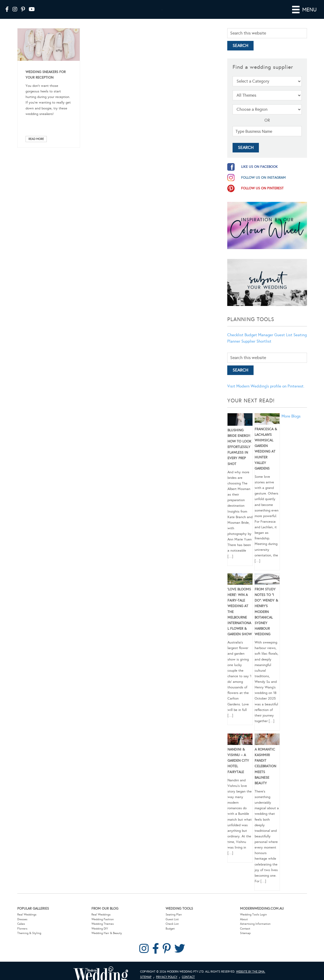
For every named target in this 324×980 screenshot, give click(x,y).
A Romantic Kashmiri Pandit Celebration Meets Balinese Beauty (265, 766)
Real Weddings (27, 915)
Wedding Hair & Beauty (107, 933)
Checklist (235, 335)
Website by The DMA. (251, 972)
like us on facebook (259, 167)
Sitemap (245, 933)
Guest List (283, 335)
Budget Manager (259, 335)
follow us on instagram (263, 178)
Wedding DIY (100, 929)
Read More (36, 139)
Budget (170, 929)
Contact (245, 929)
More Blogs (291, 416)
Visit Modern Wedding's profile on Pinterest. (266, 386)
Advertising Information (255, 924)
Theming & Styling (29, 933)
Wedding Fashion (103, 919)
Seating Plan (174, 915)
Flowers (22, 929)
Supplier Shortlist (256, 341)
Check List (172, 924)
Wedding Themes (103, 924)
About (244, 919)
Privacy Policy (167, 977)
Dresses (22, 919)
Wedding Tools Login (253, 915)
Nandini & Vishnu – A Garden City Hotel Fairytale (238, 761)
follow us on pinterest (262, 188)
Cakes (21, 924)
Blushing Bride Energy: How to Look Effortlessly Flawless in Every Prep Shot (239, 447)
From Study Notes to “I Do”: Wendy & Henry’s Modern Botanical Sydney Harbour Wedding (266, 612)
